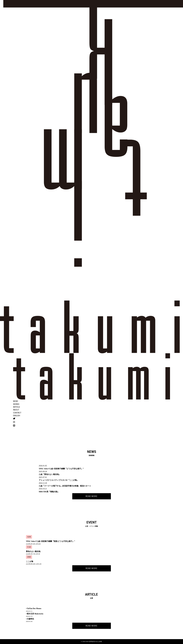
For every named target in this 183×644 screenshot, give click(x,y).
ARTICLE (17, 407)
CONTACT (17, 413)
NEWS (16, 401)
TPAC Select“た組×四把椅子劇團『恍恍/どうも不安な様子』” (50, 541)
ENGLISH (17, 416)
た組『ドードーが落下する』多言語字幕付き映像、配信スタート (65, 486)
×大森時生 (30, 619)
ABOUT (16, 410)
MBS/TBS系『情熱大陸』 (49, 492)
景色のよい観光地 (33, 551)
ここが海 (30, 561)
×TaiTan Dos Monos (34, 608)
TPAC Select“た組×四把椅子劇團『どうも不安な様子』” (61, 469)
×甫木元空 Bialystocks (35, 614)
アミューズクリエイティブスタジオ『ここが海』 (59, 480)
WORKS (16, 404)
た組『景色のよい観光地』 (50, 474)
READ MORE (92, 496)
